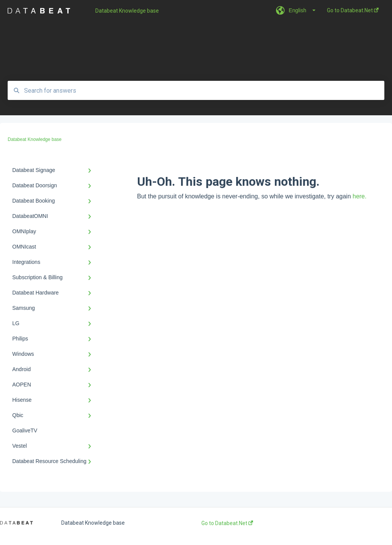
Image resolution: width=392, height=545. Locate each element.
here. (359, 196)
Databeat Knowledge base (127, 11)
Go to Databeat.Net (227, 523)
